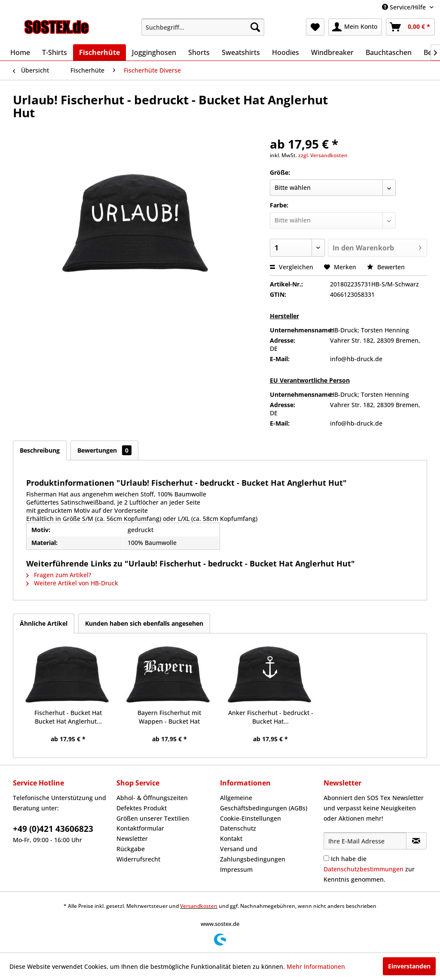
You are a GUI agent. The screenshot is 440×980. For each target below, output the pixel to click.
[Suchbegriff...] (203, 27)
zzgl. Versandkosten (323, 155)
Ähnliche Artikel (44, 623)
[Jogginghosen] (154, 52)
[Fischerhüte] (99, 52)
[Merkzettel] (315, 27)
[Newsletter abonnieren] (416, 841)
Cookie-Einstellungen (251, 818)
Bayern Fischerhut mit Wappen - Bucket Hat (169, 717)
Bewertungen (104, 450)
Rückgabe (131, 849)
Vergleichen (292, 267)
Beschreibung (40, 450)
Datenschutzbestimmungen (364, 869)
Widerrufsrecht (138, 859)
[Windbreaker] (332, 52)
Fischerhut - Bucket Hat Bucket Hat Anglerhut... (68, 717)
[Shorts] (199, 52)
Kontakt (231, 838)
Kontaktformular (140, 828)
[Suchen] (255, 27)
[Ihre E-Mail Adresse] (365, 841)
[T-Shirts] (55, 52)
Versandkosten (199, 906)
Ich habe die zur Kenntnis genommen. (369, 869)
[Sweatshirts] (241, 52)
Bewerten (386, 267)
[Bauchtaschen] (389, 52)
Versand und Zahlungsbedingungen (253, 854)
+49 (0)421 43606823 (53, 829)
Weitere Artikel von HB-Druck (72, 583)
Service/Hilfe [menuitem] (405, 7)
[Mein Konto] (355, 27)
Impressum (236, 869)
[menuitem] (203, 27)
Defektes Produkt (142, 808)
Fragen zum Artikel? (59, 575)
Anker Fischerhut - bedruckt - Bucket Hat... (271, 717)
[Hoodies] (286, 52)
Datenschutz (238, 828)
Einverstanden (409, 966)
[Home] (20, 52)
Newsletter (132, 838)
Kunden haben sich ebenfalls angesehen (144, 623)
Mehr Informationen (316, 966)
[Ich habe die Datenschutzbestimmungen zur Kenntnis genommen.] (326, 858)
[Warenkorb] (410, 27)
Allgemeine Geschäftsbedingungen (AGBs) (264, 803)
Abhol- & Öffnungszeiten (152, 798)
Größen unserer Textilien (153, 818)
